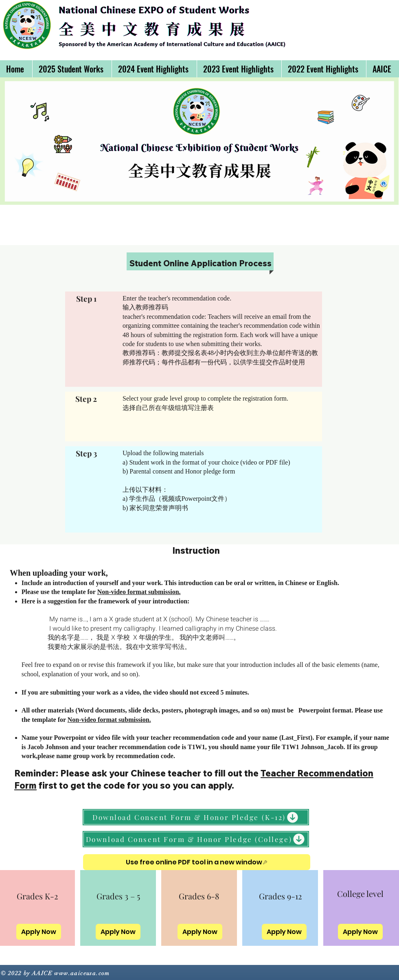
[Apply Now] (39, 932)
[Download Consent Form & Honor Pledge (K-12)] (196, 817)
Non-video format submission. (139, 592)
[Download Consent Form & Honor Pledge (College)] (196, 839)
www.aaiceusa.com (82, 973)
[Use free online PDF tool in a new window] (197, 862)
